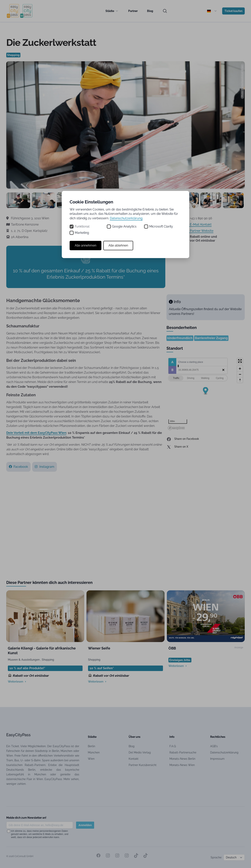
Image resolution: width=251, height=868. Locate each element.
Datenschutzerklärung (126, 218)
